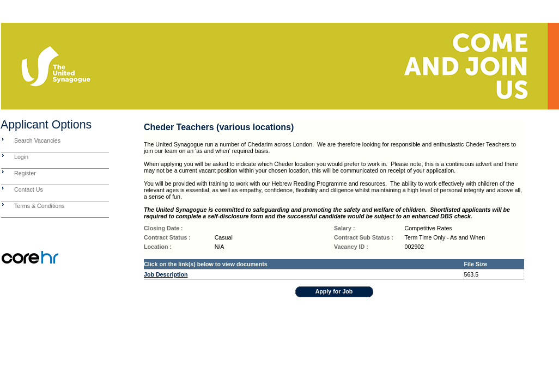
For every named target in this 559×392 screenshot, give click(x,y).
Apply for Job (334, 291)
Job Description (166, 274)
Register (25, 173)
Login (21, 157)
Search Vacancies (37, 140)
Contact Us (29, 189)
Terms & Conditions (39, 206)
